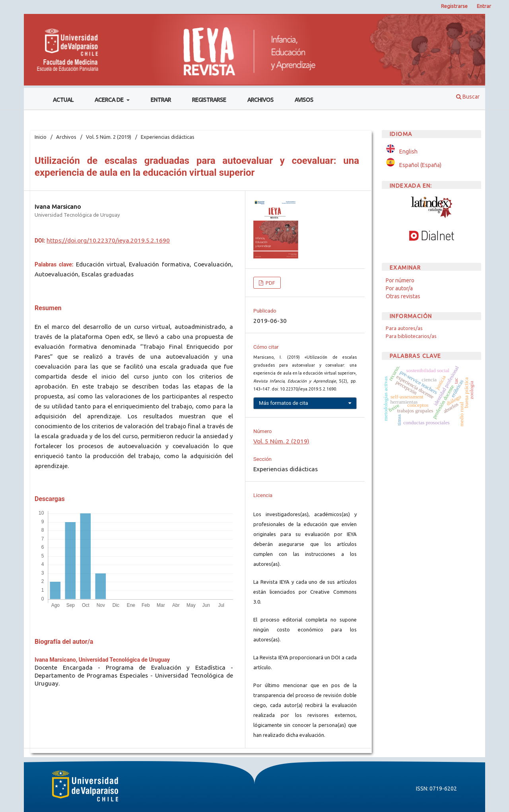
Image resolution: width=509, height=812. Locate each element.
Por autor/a (399, 288)
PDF (270, 283)
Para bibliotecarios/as (411, 336)
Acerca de (110, 100)
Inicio (41, 137)
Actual (63, 100)
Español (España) (420, 165)
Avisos (304, 100)
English (408, 152)
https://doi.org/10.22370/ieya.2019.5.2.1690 (108, 240)
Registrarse (209, 100)
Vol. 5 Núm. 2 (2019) (109, 137)
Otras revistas (403, 296)
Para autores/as (404, 328)
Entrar (161, 100)
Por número (400, 280)
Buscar (468, 97)
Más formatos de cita (284, 403)
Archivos (260, 100)
